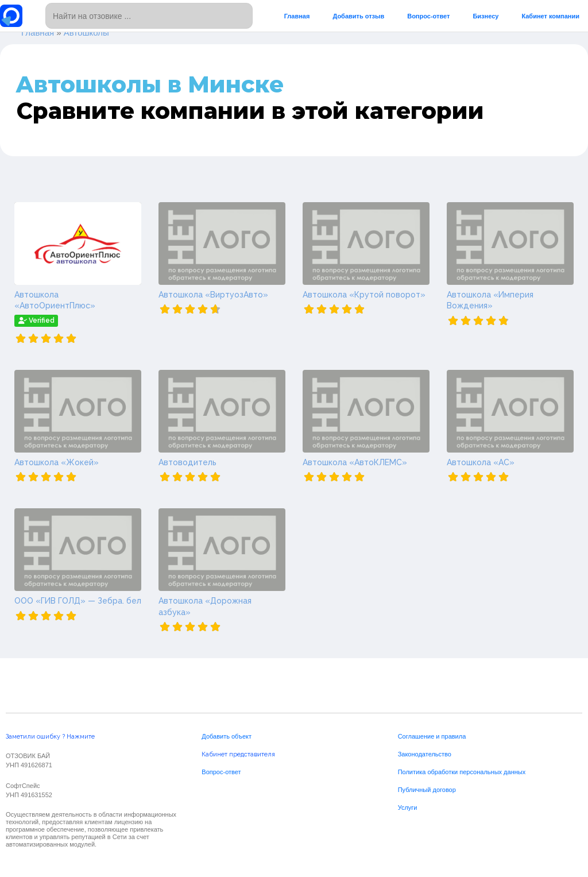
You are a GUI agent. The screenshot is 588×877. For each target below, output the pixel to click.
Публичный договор (427, 790)
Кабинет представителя (238, 754)
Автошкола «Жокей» (57, 462)
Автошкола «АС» (481, 462)
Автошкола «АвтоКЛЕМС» (355, 462)
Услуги (408, 808)
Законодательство (425, 754)
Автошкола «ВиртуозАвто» (213, 295)
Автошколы (86, 32)
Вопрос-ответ (428, 16)
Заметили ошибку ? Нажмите (50, 737)
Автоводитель (187, 462)
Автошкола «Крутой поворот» (364, 295)
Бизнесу (486, 16)
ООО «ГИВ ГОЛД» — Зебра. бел (78, 601)
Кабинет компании (550, 16)
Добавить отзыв (358, 16)
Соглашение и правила (432, 736)
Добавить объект (227, 736)
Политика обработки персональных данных (462, 772)
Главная (297, 16)
